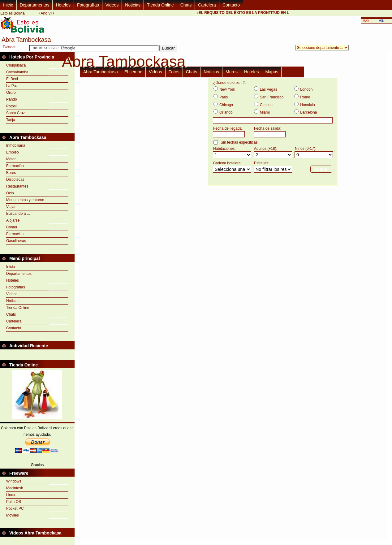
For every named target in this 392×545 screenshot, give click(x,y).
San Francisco (272, 97)
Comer (12, 227)
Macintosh (15, 488)
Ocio (10, 193)
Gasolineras (16, 241)
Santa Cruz (15, 113)
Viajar (11, 207)
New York (227, 89)
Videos (112, 5)
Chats (186, 5)
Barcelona (308, 112)
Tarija (11, 120)
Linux (11, 495)
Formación (15, 166)
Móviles (13, 515)
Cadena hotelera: (227, 163)
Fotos (174, 72)
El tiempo (133, 72)
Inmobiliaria (16, 145)
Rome (305, 97)
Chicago (226, 105)
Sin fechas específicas (239, 142)
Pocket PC (15, 508)
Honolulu (307, 105)
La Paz (12, 86)
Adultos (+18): (266, 149)
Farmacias (15, 234)
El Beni (12, 79)
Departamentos (35, 5)
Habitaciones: (224, 149)
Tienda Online (160, 5)
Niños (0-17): (306, 149)
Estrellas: (262, 163)
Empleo (13, 152)
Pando (12, 99)
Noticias (133, 5)
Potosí (11, 106)
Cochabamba (17, 72)
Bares (11, 173)
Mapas (272, 72)
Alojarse (13, 220)
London (306, 89)
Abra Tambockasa (101, 72)
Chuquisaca (16, 65)
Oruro (11, 93)
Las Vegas (269, 89)
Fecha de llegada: (228, 128)
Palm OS (14, 502)
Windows (14, 481)
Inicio (8, 5)
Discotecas (15, 180)
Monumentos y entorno (25, 200)
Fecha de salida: (268, 128)
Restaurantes (17, 186)
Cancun (266, 105)
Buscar (321, 169)
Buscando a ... (18, 214)
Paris (224, 97)
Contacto (231, 5)
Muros (232, 72)
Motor (11, 159)
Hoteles (63, 5)
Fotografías (88, 5)
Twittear (9, 47)
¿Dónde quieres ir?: (229, 83)
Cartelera (207, 5)
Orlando (226, 112)
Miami (265, 112)
